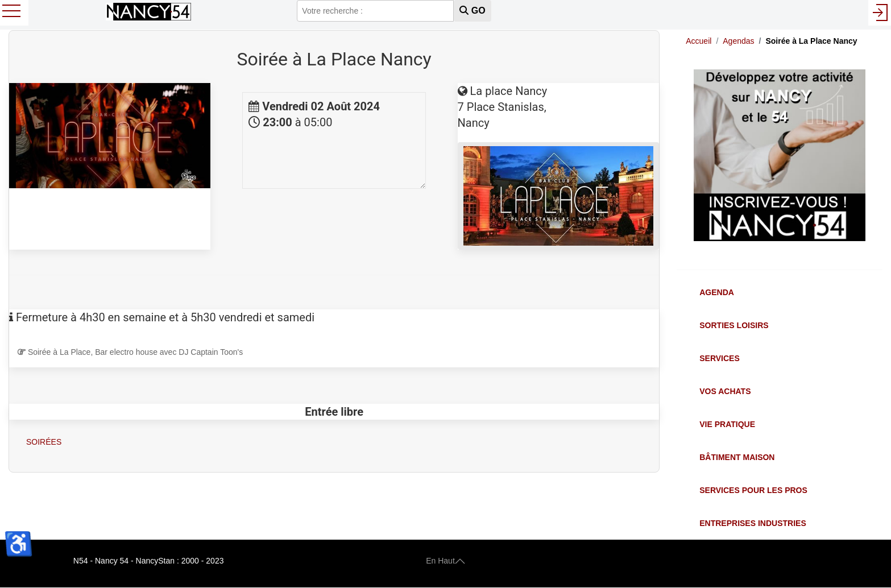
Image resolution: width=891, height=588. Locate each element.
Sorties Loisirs (734, 325)
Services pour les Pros (753, 490)
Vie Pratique (727, 424)
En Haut (445, 561)
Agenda (717, 292)
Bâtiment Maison (737, 457)
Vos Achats (725, 391)
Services (720, 358)
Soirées (44, 442)
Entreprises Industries (753, 523)
